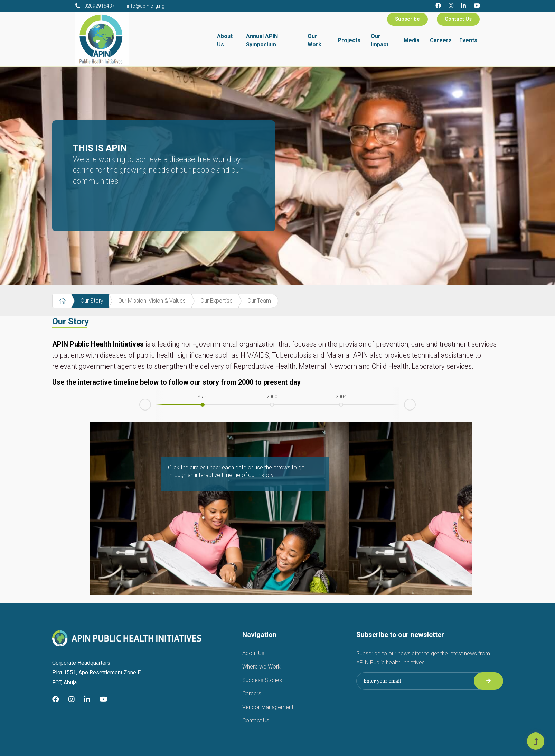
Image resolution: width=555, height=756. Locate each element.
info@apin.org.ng (146, 6)
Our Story (92, 301)
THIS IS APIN (158, 164)
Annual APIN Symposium (262, 40)
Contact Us (458, 19)
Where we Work (261, 667)
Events (468, 40)
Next (415, 403)
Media (412, 40)
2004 (341, 397)
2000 (272, 397)
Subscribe (407, 19)
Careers (441, 40)
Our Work (314, 40)
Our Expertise (217, 301)
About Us (225, 40)
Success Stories (262, 680)
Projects (349, 40)
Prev (140, 406)
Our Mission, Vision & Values (152, 301)
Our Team (259, 301)
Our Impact (380, 40)
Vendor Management (268, 707)
